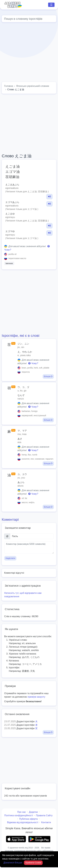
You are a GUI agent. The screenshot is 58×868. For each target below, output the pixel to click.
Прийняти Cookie (33, 863)
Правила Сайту (44, 815)
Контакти (46, 822)
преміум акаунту (37, 697)
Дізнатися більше (13, 863)
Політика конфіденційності (19, 815)
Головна (9, 86)
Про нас (22, 812)
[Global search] (29, 19)
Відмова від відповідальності (23, 822)
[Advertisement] (27, 53)
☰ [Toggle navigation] (51, 5)
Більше (48, 376)
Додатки (33, 812)
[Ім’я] (32, 536)
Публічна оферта (28, 819)
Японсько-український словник (33, 86)
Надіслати (10, 558)
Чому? (33, 363)
